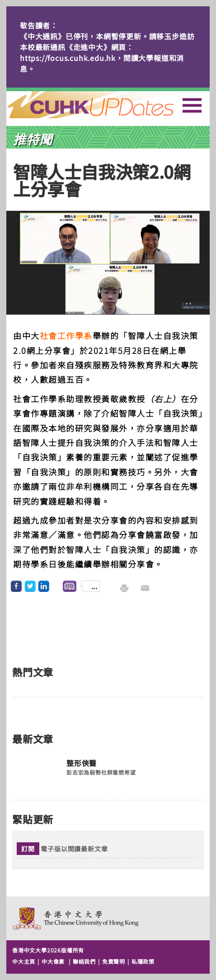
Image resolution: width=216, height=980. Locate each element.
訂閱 (28, 849)
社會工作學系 (66, 335)
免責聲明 (114, 961)
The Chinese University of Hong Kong (76, 918)
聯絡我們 (84, 961)
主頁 (107, 105)
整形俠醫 (82, 763)
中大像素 (53, 961)
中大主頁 (24, 961)
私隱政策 (143, 961)
